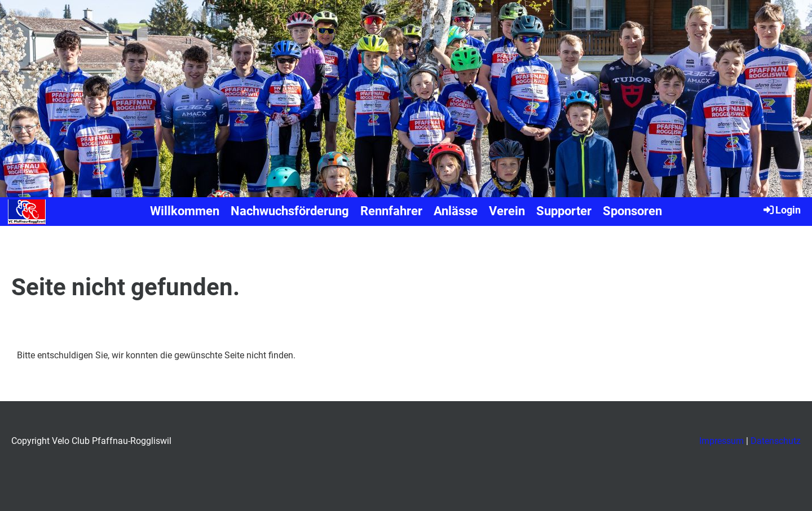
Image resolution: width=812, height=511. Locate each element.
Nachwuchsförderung (290, 211)
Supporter (564, 211)
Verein (507, 211)
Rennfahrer (391, 211)
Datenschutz (776, 441)
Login (781, 210)
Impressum (721, 441)
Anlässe (456, 211)
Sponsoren (632, 211)
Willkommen (185, 211)
